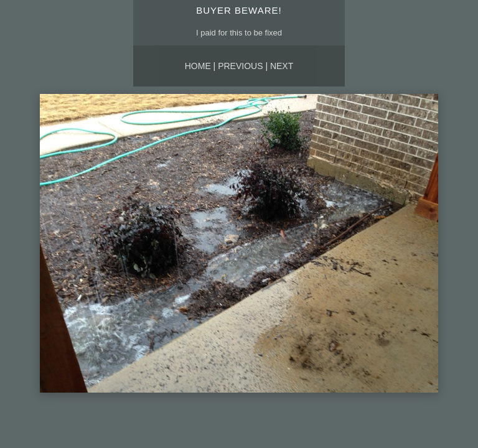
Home (198, 66)
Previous (240, 66)
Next (282, 66)
